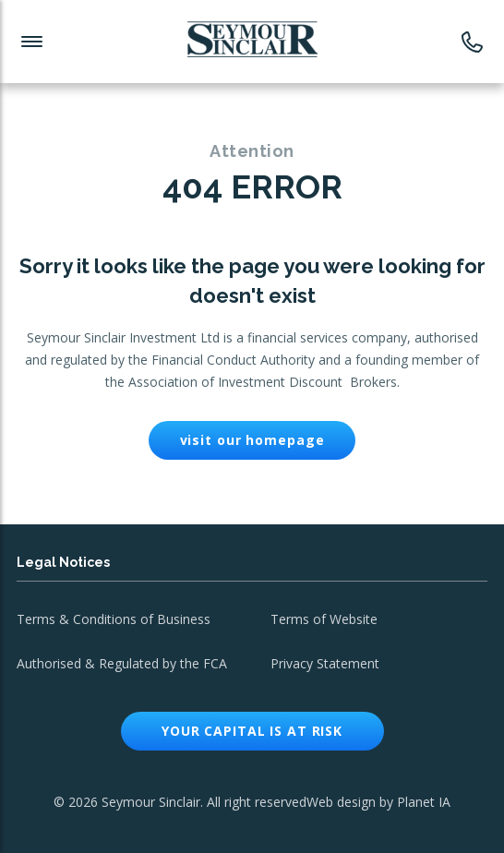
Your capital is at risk (252, 731)
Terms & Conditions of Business (114, 619)
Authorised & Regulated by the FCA (122, 663)
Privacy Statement (325, 663)
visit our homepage (252, 440)
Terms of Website (324, 619)
